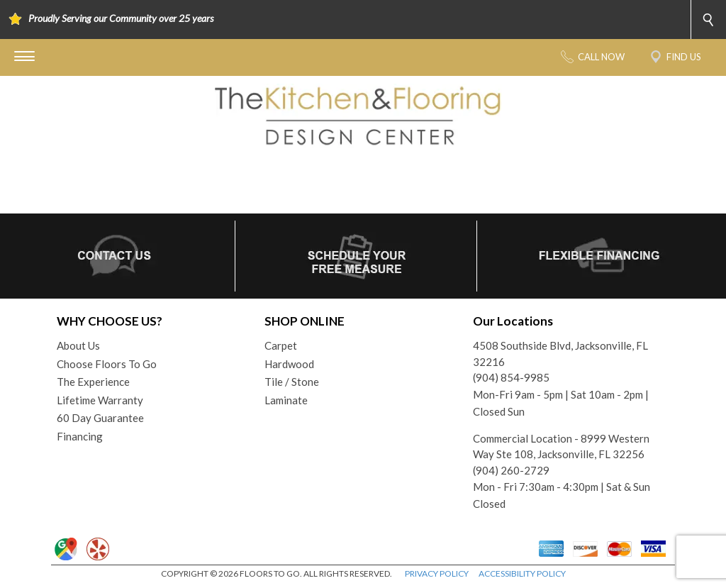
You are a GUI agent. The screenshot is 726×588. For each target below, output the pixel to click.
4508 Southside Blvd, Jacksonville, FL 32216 (560, 354)
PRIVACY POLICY (437, 573)
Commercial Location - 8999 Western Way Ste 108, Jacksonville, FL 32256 (561, 446)
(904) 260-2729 (511, 470)
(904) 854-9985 (511, 377)
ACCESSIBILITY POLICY (522, 573)
